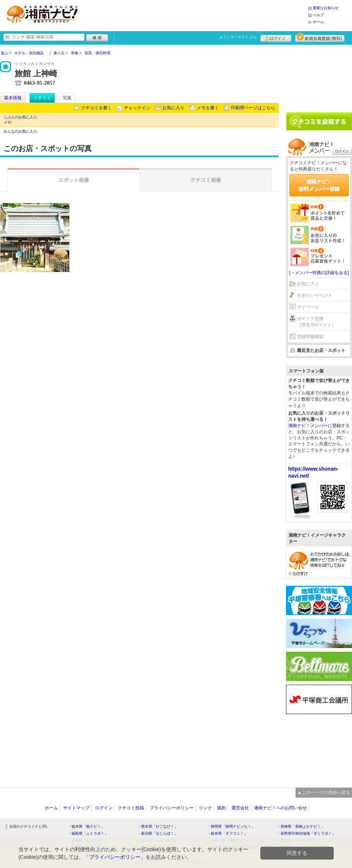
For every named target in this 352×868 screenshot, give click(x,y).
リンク (205, 808)
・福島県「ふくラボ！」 (88, 833)
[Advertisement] (319, 76)
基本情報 (13, 98)
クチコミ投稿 (131, 808)
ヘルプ (318, 15)
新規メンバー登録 (320, 37)
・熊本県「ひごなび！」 (158, 826)
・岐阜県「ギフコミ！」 (227, 833)
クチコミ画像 (206, 180)
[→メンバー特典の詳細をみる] (319, 273)
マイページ (308, 307)
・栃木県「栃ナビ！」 (86, 826)
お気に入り (173, 108)
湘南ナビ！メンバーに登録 (315, 426)
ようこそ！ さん (238, 37)
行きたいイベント (315, 295)
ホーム (318, 22)
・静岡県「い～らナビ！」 (299, 840)
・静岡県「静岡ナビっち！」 (231, 826)
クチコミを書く (96, 108)
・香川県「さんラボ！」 (158, 840)
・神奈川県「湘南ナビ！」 (229, 840)
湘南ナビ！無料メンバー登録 (319, 185)
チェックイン (137, 108)
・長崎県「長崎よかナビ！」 (301, 826)
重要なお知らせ (326, 8)
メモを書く (208, 108)
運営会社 (240, 808)
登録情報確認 (310, 336)
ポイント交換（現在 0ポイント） (316, 322)
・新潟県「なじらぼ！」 (158, 833)
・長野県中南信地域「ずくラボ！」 (306, 833)
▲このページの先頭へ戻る (324, 792)
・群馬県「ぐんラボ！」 (88, 840)
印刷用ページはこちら (253, 108)
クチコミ (42, 98)
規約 (221, 808)
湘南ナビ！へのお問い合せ (280, 808)
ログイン (276, 37)
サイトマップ (76, 808)
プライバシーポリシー (172, 808)
